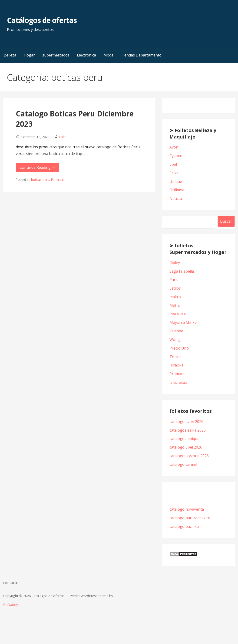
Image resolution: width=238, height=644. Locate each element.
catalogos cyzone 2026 (189, 456)
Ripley (175, 263)
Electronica (86, 55)
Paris (174, 280)
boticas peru (40, 180)
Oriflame (177, 190)
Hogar (29, 55)
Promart (177, 374)
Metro (175, 305)
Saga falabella (182, 271)
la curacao (178, 382)
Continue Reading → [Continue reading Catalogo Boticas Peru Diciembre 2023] (37, 167)
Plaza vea (178, 314)
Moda (108, 55)
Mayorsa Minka (183, 322)
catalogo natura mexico (190, 518)
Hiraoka (176, 365)
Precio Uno (179, 348)
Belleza (10, 55)
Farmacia (58, 180)
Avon (174, 147)
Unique (176, 182)
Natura (176, 198)
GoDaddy (11, 605)
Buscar (226, 221)
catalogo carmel (184, 464)
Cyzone (176, 156)
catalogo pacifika (185, 526)
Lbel (173, 164)
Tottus (175, 357)
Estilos (175, 288)
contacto (11, 583)
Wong (175, 340)
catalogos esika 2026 (188, 430)
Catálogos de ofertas (42, 20)
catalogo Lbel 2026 (186, 447)
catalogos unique (184, 439)
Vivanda (176, 331)
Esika (63, 137)
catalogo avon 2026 (186, 422)
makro (175, 297)
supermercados (56, 55)
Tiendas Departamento (141, 55)
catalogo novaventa (187, 509)
